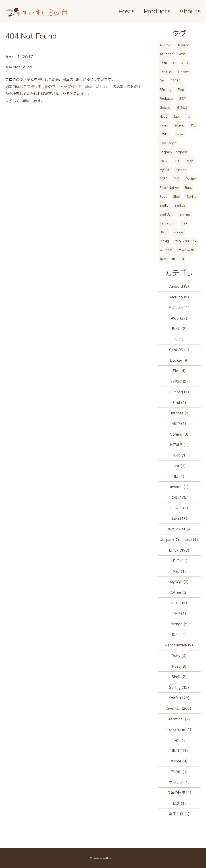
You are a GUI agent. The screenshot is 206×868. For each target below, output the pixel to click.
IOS (194, 125)
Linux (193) (179, 550)
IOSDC (165, 134)
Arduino (183, 45)
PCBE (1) (179, 603)
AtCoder (166, 54)
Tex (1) (179, 740)
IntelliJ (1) (179, 487)
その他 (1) (179, 772)
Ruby (189, 187)
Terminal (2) (179, 719)
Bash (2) (179, 328)
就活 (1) (179, 803)
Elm (162, 81)
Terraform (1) (179, 729)
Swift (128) (179, 698)
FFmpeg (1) (179, 392)
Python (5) (179, 624)
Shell (177, 196)
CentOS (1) (179, 350)
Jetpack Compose (174, 152)
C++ (185, 63)
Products (157, 11)
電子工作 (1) (179, 814)
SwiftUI (165, 214)
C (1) (179, 339)
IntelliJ (179, 125)
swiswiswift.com (97, 86)
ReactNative (169, 187)
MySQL (165, 170)
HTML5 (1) (179, 444)
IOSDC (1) (179, 508)
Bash (163, 63)
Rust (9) (179, 666)
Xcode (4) (179, 761)
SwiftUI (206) (179, 708)
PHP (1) (179, 613)
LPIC (177, 161)
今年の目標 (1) (179, 793)
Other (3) (179, 592)
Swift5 (180, 205)
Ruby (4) (179, 656)
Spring (192, 196)
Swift (164, 205)
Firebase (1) (179, 413)
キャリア (166, 250)
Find (181, 90)
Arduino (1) (179, 297)
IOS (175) (179, 497)
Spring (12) (179, 687)
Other (181, 170)
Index (164, 125)
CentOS (166, 72)
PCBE (163, 179)
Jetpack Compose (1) (179, 539)
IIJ (188, 116)
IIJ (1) (179, 476)
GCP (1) (179, 423)
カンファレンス (186, 241)
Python (191, 179)
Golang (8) (179, 434)
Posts (126, 11)
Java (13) (179, 518)
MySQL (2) (179, 582)
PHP (177, 179)
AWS (183, 54)
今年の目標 (186, 250)
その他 (164, 241)
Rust (163, 196)
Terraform (168, 223)
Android (165, 45)
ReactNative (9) (179, 645)
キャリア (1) (179, 782)
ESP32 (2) (179, 381)
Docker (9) (179, 360)
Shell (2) (179, 676)
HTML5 (182, 107)
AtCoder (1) (179, 307)
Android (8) (179, 286)
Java (179, 134)
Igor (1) (179, 466)
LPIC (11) (179, 560)
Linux (163, 161)
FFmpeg (166, 90)
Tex (185, 223)
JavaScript (168, 143)
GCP (182, 98)
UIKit (163, 232)
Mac (190, 161)
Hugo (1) (179, 455)
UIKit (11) (179, 750)
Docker (184, 72)
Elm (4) (179, 371)
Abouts (190, 11)
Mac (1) (179, 571)
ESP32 (176, 81)
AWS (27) (179, 318)
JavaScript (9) (179, 529)
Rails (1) (179, 634)
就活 (163, 259)
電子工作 (178, 259)
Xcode (178, 232)
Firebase (166, 98)
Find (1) (179, 402)
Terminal (184, 214)
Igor (177, 116)
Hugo (164, 116)
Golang (165, 107)
